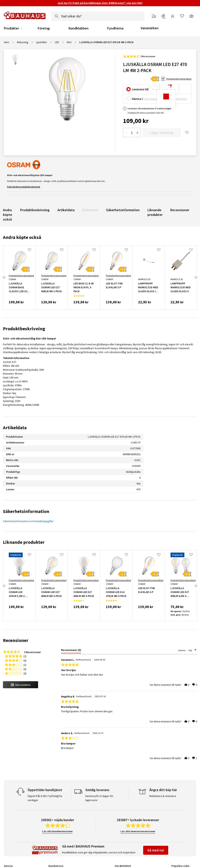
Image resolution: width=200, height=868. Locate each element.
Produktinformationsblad (179, 79)
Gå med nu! (156, 850)
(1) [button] (25, 665)
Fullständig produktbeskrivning (24, 187)
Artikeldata (66, 210)
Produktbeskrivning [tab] (24, 329)
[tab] (71, 651)
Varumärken (150, 28)
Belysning (23, 42)
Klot (69, 42)
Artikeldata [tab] (15, 428)
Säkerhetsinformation (123, 210)
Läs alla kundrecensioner (57, 831)
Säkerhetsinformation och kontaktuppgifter (28, 521)
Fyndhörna (115, 28)
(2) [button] (25, 656)
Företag (44, 28)
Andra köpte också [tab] (22, 237)
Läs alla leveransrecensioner (138, 831)
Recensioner (180, 210)
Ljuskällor (42, 42)
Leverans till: (141, 89)
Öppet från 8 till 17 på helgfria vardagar (45, 798)
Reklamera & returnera (163, 796)
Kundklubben (79, 28)
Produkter (11, 28)
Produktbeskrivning (35, 210)
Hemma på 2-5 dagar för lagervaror (99, 798)
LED (57, 42)
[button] (21, 685)
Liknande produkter (155, 212)
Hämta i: (138, 99)
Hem (7, 42)
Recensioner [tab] (16, 640)
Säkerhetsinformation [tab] (26, 511)
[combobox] (98, 16)
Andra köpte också (8, 215)
